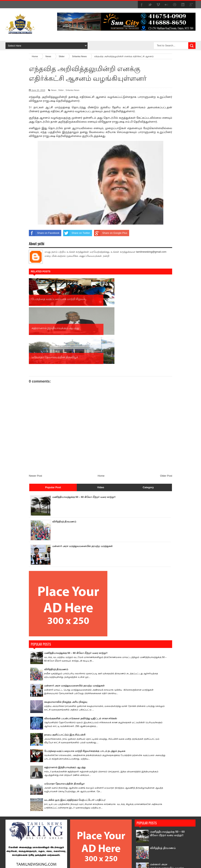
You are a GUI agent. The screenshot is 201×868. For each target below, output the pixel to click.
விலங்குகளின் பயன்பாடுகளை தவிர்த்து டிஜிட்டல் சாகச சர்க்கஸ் (81, 660)
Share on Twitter (77, 233)
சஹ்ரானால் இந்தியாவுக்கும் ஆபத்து (65, 709)
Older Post (166, 418)
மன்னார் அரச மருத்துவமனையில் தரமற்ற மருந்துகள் (82, 488)
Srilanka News (72, 90)
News (54, 90)
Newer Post (35, 418)
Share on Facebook (44, 233)
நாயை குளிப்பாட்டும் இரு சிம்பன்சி (65, 677)
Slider (61, 90)
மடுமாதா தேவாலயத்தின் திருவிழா (64, 726)
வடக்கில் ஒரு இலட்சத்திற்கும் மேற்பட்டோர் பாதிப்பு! (75, 742)
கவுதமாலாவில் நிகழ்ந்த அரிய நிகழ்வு (66, 644)
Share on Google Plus (111, 233)
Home (101, 418)
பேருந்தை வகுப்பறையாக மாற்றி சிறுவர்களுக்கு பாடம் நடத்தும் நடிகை (85, 693)
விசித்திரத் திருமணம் (64, 463)
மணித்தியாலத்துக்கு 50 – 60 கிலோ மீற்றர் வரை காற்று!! (84, 439)
